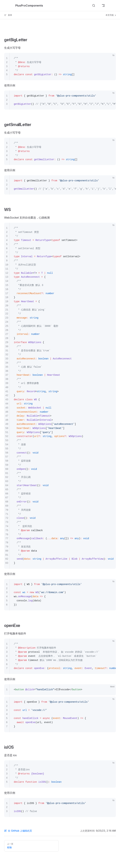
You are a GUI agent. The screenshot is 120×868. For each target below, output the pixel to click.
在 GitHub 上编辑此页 (18, 831)
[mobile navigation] (103, 5)
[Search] (94, 6)
